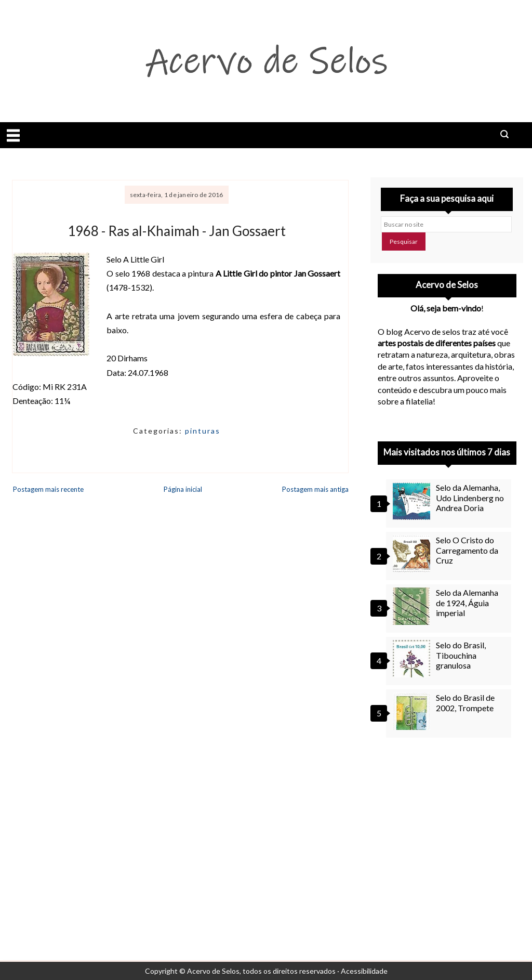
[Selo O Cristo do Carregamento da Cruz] (413, 554)
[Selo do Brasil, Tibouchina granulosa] (413, 659)
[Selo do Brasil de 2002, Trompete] (413, 711)
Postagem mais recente (48, 489)
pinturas (203, 431)
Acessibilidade (364, 971)
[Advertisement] (447, 832)
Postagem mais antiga (315, 489)
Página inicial (183, 489)
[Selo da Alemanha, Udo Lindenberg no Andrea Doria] (413, 501)
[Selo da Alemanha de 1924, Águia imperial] (413, 606)
